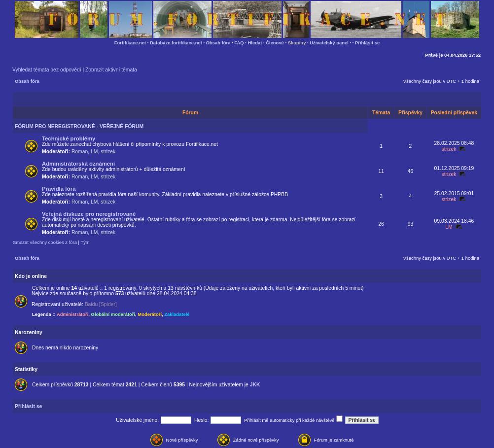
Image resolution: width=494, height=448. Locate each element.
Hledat (255, 43)
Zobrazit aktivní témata (111, 70)
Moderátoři (150, 314)
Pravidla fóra (59, 189)
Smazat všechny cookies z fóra (45, 242)
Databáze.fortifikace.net (176, 43)
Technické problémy (69, 138)
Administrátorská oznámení (78, 164)
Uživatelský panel (329, 43)
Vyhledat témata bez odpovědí (47, 70)
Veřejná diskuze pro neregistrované (89, 214)
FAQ (239, 43)
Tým (85, 242)
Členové (275, 43)
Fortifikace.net (130, 43)
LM (94, 152)
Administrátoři (72, 314)
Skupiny (297, 43)
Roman (80, 152)
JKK (255, 385)
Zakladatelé (177, 314)
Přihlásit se (367, 43)
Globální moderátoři (113, 314)
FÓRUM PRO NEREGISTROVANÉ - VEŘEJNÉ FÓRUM (79, 126)
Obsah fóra (218, 43)
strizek (108, 152)
